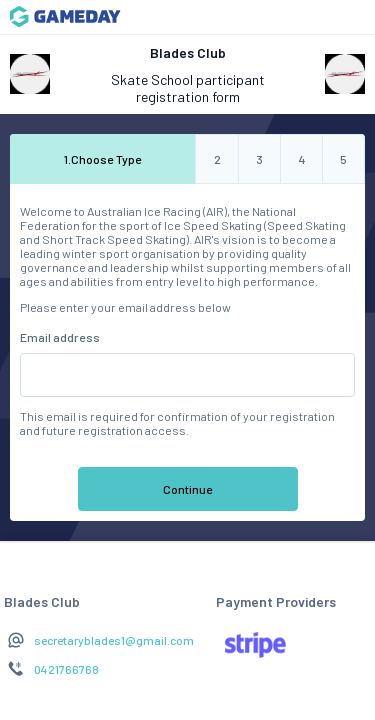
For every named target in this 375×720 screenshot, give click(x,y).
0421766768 (66, 669)
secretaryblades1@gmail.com (114, 640)
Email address (60, 337)
